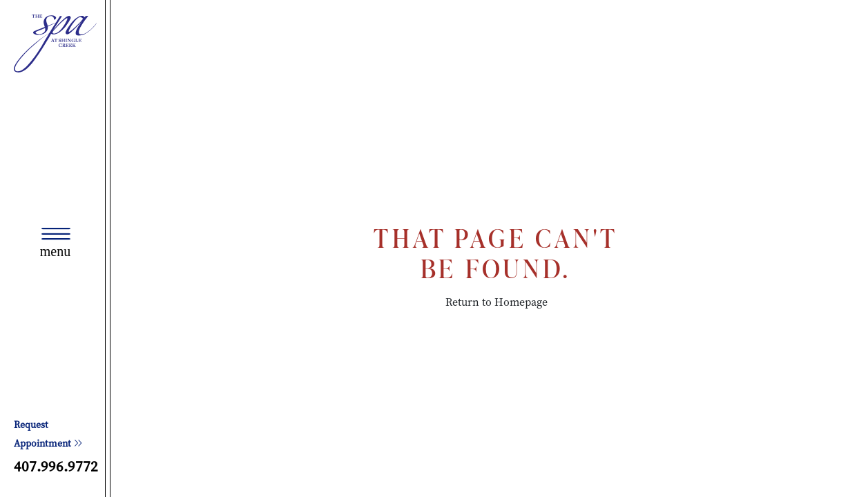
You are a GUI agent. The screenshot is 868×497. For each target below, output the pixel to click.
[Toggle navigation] (55, 243)
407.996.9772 (56, 467)
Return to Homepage (496, 302)
